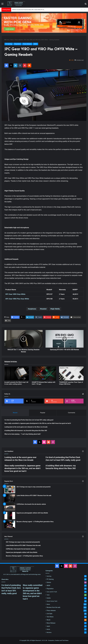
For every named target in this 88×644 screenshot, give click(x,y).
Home (7, 40)
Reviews (49, 632)
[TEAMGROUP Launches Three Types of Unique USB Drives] (71, 373)
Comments (72, 413)
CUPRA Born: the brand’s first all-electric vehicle (31, 504)
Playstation (18, 44)
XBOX (35, 44)
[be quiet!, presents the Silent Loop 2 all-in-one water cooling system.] (17, 373)
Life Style (49, 614)
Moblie (49, 598)
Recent (15, 413)
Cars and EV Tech (52, 592)
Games (49, 582)
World (48, 620)
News (12, 40)
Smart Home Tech (52, 601)
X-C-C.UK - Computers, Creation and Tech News (55, 640)
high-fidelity (55, 309)
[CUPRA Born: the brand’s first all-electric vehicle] (10, 507)
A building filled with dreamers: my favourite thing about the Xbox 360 (26, 431)
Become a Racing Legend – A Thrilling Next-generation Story (35, 522)
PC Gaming (9, 44)
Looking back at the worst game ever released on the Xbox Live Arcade (26, 427)
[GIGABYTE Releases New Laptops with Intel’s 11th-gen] (44, 373)
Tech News (50, 617)
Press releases (19, 40)
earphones (32, 309)
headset (44, 309)
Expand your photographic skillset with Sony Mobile (32, 513)
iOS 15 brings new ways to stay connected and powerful (34, 487)
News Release (51, 623)
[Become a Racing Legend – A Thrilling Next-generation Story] (10, 524)
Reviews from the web (53, 607)
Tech (48, 595)
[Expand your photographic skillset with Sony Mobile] (10, 516)
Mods (48, 629)
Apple (48, 626)
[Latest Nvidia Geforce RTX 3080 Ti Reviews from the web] (10, 498)
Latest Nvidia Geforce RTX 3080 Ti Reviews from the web (34, 496)
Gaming (49, 576)
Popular (43, 413)
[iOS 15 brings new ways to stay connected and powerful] (10, 489)
